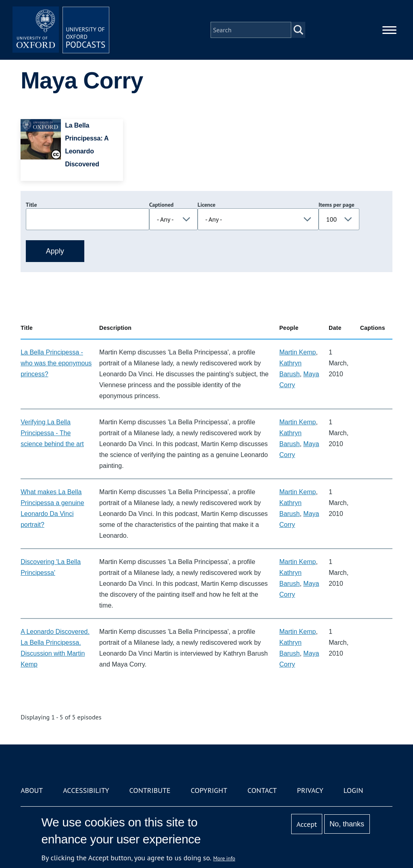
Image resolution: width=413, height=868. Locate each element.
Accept (307, 824)
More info (224, 858)
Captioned (162, 205)
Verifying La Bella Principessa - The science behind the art (52, 433)
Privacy (310, 790)
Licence (206, 205)
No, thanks (347, 824)
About (32, 790)
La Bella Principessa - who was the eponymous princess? (56, 363)
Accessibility (86, 790)
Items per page (337, 205)
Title (31, 205)
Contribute (150, 790)
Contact (262, 790)
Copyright (209, 790)
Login (354, 790)
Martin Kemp (297, 352)
